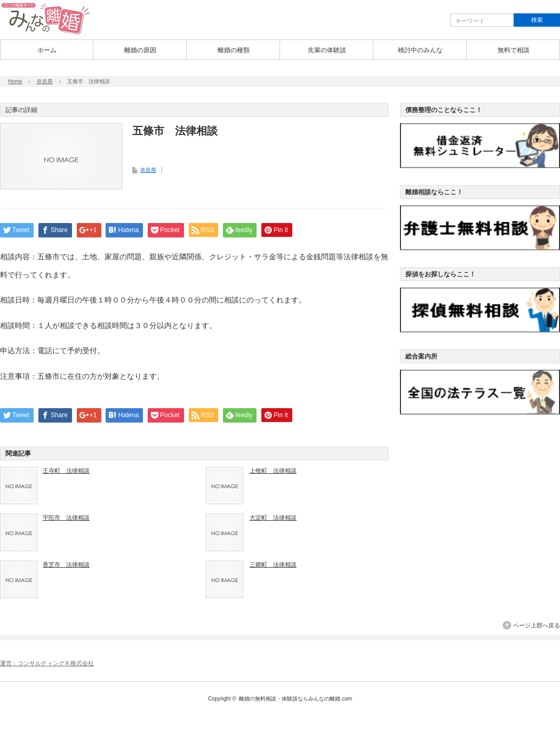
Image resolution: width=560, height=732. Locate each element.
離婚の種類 (234, 50)
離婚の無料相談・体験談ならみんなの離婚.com (295, 699)
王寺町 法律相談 (66, 471)
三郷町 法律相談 (273, 564)
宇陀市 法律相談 (66, 518)
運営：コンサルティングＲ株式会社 (47, 663)
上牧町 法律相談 (273, 471)
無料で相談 (514, 50)
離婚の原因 (140, 50)
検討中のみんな (420, 50)
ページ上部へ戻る (537, 625)
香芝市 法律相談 (66, 564)
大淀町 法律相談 (273, 518)
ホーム (47, 50)
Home (15, 81)
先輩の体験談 (327, 50)
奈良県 (45, 81)
